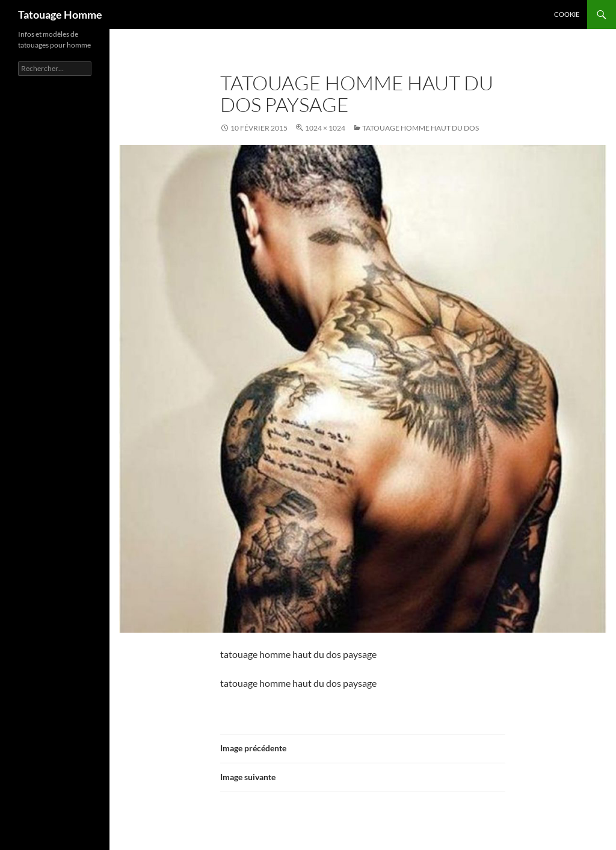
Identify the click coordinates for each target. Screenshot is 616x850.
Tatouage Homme (60, 14)
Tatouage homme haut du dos (420, 128)
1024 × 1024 (325, 128)
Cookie (567, 14)
